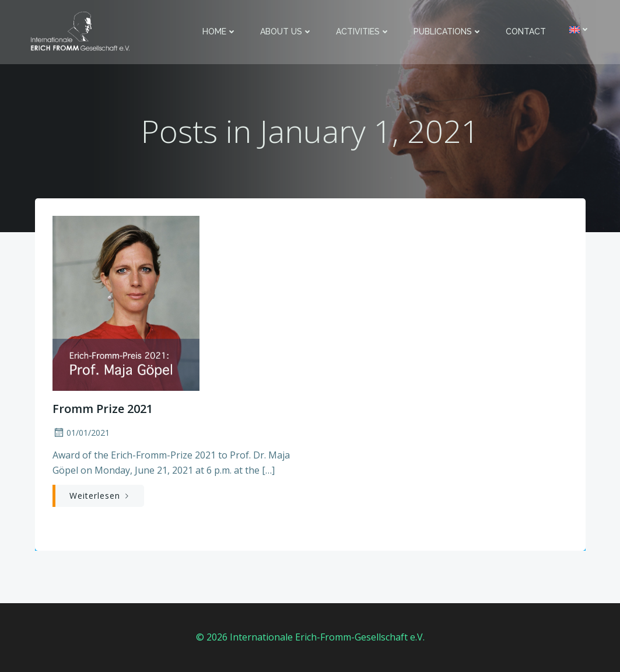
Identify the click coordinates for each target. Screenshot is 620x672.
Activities (363, 32)
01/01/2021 (81, 433)
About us (286, 32)
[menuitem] (580, 29)
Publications (448, 32)
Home (220, 32)
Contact (526, 32)
